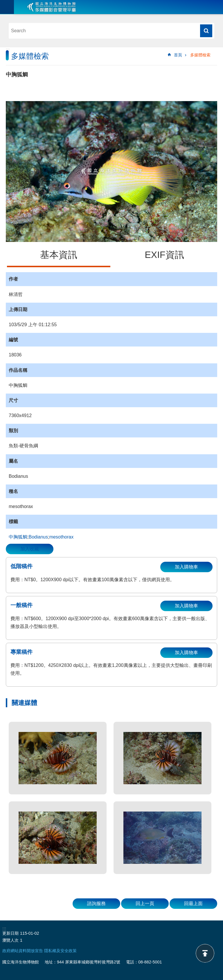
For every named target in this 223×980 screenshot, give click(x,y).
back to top (205, 953)
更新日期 (10, 933)
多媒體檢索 (200, 55)
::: (8, 50)
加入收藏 (30, 549)
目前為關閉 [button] (7, 7)
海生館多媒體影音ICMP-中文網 (52, 7)
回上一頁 (145, 903)
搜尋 (206, 31)
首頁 (178, 55)
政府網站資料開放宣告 (23, 951)
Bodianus (38, 537)
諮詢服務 (96, 903)
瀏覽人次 (10, 940)
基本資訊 (59, 255)
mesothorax (62, 537)
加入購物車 (186, 567)
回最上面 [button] (193, 903)
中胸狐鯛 (18, 537)
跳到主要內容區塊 (3, 3)
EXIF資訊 (164, 255)
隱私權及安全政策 (60, 951)
